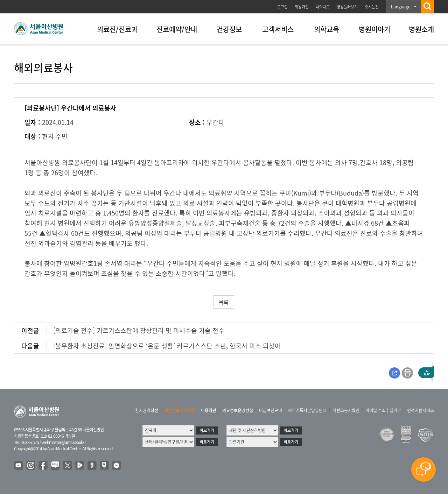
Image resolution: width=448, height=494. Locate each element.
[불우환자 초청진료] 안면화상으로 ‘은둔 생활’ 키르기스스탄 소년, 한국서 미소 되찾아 (167, 346)
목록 (224, 302)
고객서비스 (278, 29)
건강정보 (229, 29)
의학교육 (327, 29)
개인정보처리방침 (180, 410)
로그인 (282, 7)
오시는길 (372, 7)
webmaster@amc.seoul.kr (64, 442)
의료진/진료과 (117, 29)
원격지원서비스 (421, 410)
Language (401, 7)
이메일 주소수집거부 (383, 410)
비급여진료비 (271, 410)
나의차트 (323, 7)
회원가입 (302, 7)
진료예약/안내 (177, 29)
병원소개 (421, 29)
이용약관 (209, 410)
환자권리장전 (147, 410)
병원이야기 (374, 29)
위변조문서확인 (346, 410)
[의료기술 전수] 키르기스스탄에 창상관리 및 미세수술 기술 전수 (139, 330)
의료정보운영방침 (238, 410)
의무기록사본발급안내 (307, 410)
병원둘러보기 (347, 7)
